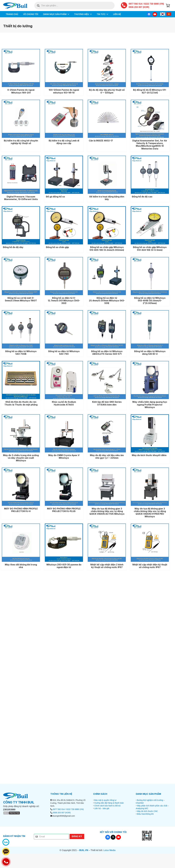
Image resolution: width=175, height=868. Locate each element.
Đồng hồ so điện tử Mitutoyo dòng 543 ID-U (150, 352)
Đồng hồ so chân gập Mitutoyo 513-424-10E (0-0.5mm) (150, 248)
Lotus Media (109, 850)
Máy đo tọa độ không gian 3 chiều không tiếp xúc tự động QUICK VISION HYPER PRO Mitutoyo (150, 513)
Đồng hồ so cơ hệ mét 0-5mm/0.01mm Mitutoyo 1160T (21, 299)
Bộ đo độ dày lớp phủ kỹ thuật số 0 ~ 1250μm (107, 91)
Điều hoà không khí (145, 814)
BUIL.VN (84, 850)
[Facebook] (149, 14)
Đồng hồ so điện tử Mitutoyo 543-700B (21, 352)
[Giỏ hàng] (168, 6)
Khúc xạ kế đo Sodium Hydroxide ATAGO (64, 403)
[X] (113, 837)
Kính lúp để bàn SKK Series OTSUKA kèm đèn (107, 403)
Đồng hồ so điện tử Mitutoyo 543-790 (64, 352)
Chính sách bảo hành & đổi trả (107, 806)
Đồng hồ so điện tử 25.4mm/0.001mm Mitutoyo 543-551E (107, 301)
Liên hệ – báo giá (102, 808)
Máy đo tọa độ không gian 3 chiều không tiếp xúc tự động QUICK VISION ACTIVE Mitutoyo (107, 511)
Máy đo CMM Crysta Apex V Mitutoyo (64, 457)
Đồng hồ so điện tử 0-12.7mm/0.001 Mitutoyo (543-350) (64, 301)
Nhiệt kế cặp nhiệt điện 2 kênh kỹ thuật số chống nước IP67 (107, 566)
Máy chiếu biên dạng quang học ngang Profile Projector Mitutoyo (150, 404)
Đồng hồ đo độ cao (142, 197)
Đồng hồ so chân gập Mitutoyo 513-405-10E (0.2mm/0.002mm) (107, 248)
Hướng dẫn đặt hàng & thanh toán (109, 803)
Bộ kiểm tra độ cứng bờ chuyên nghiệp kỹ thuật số (21, 142)
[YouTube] (155, 14)
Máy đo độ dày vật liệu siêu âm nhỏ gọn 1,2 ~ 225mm (107, 457)
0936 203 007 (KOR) (139, 7)
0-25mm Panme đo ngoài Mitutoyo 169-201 (21, 91)
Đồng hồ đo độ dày (13, 247)
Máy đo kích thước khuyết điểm (149, 455)
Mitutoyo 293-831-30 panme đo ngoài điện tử (64, 566)
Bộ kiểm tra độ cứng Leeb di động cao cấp (64, 142)
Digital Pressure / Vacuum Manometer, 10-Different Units (21, 198)
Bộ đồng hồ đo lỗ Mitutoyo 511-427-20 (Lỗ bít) (150, 91)
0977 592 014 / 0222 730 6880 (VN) (146, 4)
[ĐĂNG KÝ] (77, 836)
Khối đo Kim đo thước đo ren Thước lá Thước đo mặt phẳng (21, 403)
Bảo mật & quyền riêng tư (105, 800)
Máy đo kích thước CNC (147, 811)
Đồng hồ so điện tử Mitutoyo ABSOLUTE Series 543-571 (107, 352)
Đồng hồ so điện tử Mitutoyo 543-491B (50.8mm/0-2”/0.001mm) (150, 301)
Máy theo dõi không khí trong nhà (21, 566)
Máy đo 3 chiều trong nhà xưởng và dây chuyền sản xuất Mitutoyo (21, 458)
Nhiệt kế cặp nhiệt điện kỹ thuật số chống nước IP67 (150, 566)
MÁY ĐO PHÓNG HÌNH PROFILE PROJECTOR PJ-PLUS (64, 510)
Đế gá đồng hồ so (55, 197)
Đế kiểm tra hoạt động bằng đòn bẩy (107, 198)
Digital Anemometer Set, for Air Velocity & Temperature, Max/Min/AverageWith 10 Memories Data (150, 145)
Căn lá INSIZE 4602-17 (101, 141)
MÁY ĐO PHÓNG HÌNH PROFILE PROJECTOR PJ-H (21, 510)
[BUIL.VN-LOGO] (15, 6)
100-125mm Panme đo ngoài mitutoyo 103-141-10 (64, 91)
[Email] (51, 837)
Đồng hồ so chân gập (57, 247)
